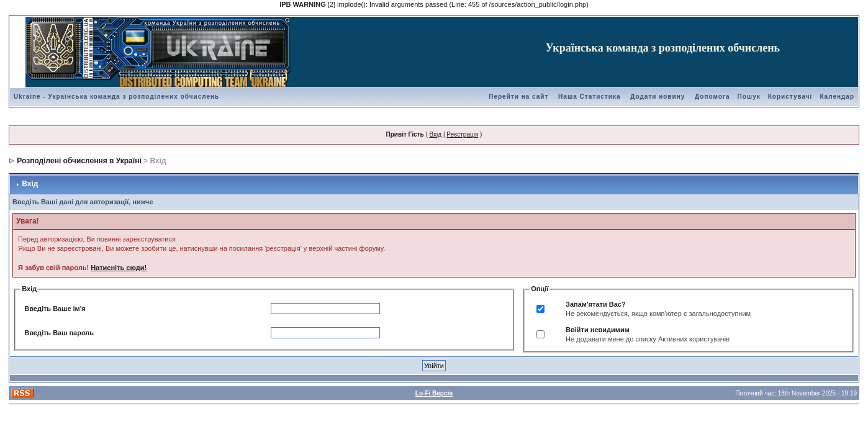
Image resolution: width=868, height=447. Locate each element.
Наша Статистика (589, 97)
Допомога (712, 97)
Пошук (749, 97)
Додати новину (658, 97)
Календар (837, 97)
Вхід (436, 134)
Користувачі (790, 97)
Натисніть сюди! (119, 268)
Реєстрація (462, 134)
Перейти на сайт (518, 97)
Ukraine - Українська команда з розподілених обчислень (116, 97)
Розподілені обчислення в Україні (79, 161)
